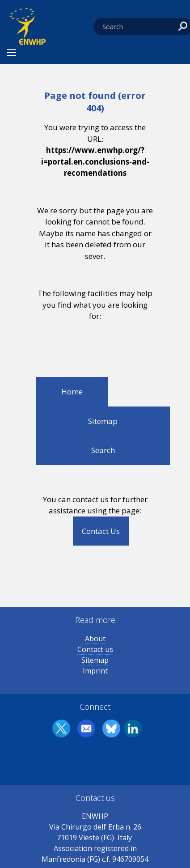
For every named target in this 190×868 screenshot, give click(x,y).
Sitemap (103, 421)
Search (103, 450)
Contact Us (101, 531)
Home (72, 392)
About (95, 639)
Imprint (95, 671)
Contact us (95, 649)
